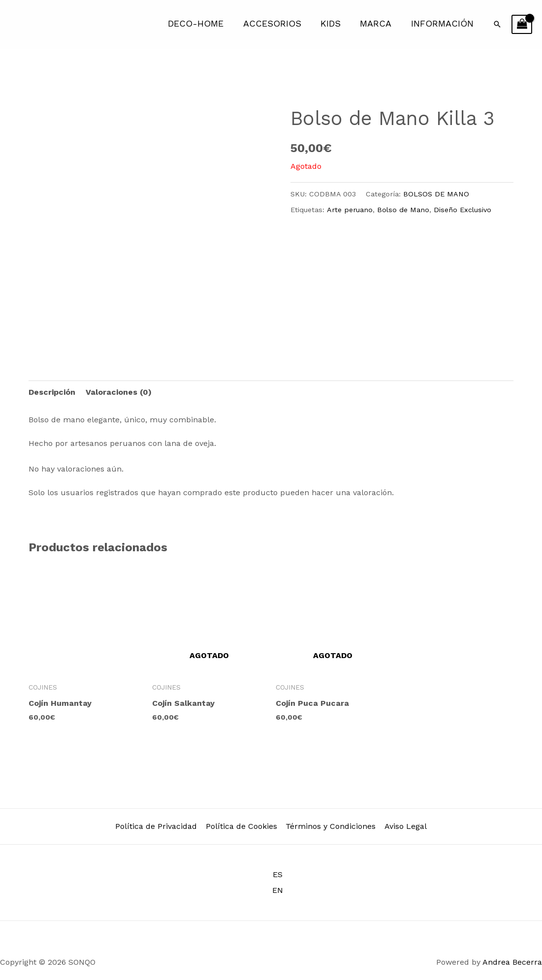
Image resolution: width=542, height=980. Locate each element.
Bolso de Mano (403, 210)
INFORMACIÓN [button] (443, 24)
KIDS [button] (335, 24)
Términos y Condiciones (331, 826)
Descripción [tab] (52, 392)
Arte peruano (350, 210)
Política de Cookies (242, 826)
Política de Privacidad (158, 826)
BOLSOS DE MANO (436, 194)
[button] (497, 24)
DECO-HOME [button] (203, 24)
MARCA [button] (378, 24)
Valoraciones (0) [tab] (119, 392)
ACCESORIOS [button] (278, 24)
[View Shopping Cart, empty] (522, 25)
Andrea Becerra (512, 962)
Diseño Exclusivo (462, 210)
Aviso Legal (405, 826)
